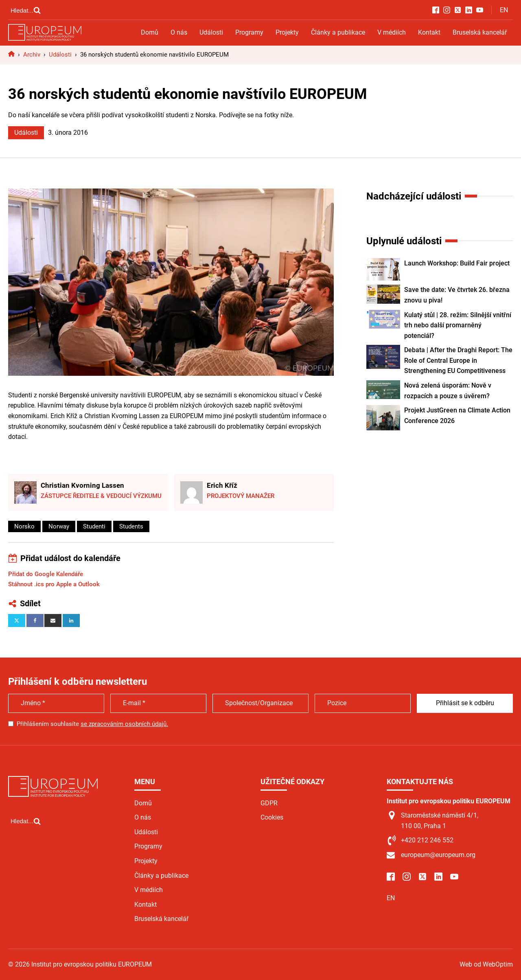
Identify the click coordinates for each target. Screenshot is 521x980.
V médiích (392, 32)
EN (504, 10)
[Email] (53, 620)
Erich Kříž (222, 485)
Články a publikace (338, 32)
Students (131, 526)
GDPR (269, 803)
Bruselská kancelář (480, 32)
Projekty (287, 32)
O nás (179, 32)
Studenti (94, 526)
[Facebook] (35, 620)
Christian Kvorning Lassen (82, 485)
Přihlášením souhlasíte (92, 724)
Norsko (24, 526)
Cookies (272, 817)
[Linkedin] (71, 620)
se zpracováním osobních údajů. (124, 724)
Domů (150, 32)
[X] (17, 620)
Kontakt (429, 32)
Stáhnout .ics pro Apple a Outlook (54, 584)
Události (211, 32)
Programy (249, 32)
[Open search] (26, 10)
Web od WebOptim (486, 964)
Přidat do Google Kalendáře (46, 574)
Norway (59, 526)
